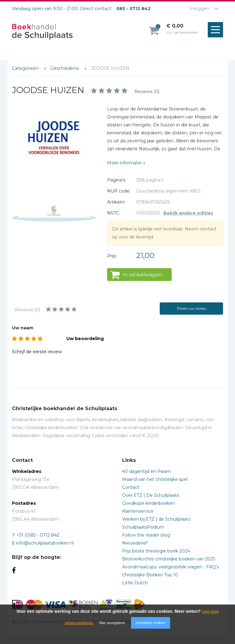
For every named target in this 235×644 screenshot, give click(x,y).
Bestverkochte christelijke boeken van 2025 (169, 559)
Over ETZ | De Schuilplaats (151, 495)
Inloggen (200, 9)
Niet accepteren (112, 623)
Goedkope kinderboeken (149, 503)
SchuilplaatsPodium (143, 527)
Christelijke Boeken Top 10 (150, 575)
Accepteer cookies (151, 623)
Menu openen (217, 30)
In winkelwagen (142, 275)
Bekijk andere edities (188, 213)
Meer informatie (124, 163)
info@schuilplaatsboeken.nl (45, 543)
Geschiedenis (65, 68)
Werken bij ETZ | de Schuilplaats (156, 519)
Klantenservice (138, 511)
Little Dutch (135, 583)
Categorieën (26, 68)
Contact (131, 487)
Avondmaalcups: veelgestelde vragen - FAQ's (170, 567)
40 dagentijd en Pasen (146, 471)
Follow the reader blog (146, 535)
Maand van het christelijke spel (155, 479)
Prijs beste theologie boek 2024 (156, 551)
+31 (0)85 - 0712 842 (38, 535)
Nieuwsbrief (135, 543)
